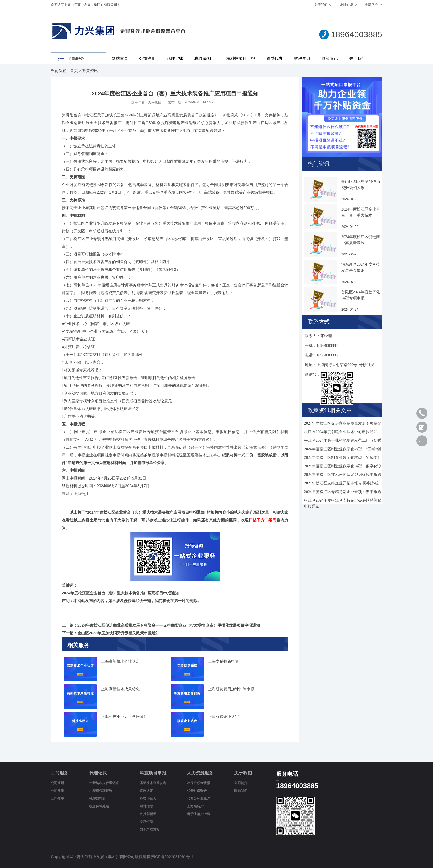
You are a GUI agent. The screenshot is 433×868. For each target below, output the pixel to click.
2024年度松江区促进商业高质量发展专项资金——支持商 (343, 424)
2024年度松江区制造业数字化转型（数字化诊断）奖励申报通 (343, 467)
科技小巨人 (148, 798)
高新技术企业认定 (153, 783)
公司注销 (57, 791)
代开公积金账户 (199, 798)
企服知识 (346, 5)
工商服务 (60, 773)
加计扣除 (146, 806)
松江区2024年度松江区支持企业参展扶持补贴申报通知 (343, 501)
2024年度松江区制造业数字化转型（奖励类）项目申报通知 (343, 458)
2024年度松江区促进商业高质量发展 (361, 240)
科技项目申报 (153, 773)
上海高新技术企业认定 (120, 661)
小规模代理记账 (101, 791)
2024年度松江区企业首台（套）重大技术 (361, 212)
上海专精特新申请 (223, 661)
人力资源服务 (200, 773)
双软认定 (146, 791)
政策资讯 (330, 58)
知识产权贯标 (150, 829)
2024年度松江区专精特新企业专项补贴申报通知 (343, 493)
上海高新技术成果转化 (120, 689)
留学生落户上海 (199, 814)
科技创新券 (148, 814)
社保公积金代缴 (199, 783)
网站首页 (120, 58)
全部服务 (371, 5)
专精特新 (146, 822)
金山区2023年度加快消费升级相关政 (361, 185)
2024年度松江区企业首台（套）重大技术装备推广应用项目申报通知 (146, 512)
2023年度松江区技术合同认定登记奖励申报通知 (343, 476)
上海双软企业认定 (223, 717)
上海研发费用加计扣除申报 (231, 689)
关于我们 (321, 5)
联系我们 (241, 791)
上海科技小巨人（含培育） (124, 717)
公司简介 (241, 783)
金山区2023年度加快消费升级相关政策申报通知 (118, 633)
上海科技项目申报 (239, 58)
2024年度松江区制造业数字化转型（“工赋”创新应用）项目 (342, 450)
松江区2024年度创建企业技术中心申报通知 (341, 432)
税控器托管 (97, 798)
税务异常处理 (99, 806)
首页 (74, 71)
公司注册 (147, 58)
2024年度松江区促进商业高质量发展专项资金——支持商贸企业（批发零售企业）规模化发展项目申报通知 (169, 625)
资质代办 (274, 58)
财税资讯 (302, 58)
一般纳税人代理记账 (104, 783)
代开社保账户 (197, 791)
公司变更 (57, 798)
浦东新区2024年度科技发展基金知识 (361, 267)
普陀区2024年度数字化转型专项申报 (361, 295)
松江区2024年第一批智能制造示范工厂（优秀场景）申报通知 (343, 441)
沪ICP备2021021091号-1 (172, 857)
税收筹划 (203, 58)
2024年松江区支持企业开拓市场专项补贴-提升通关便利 (341, 484)
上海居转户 (195, 806)
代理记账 (175, 58)
